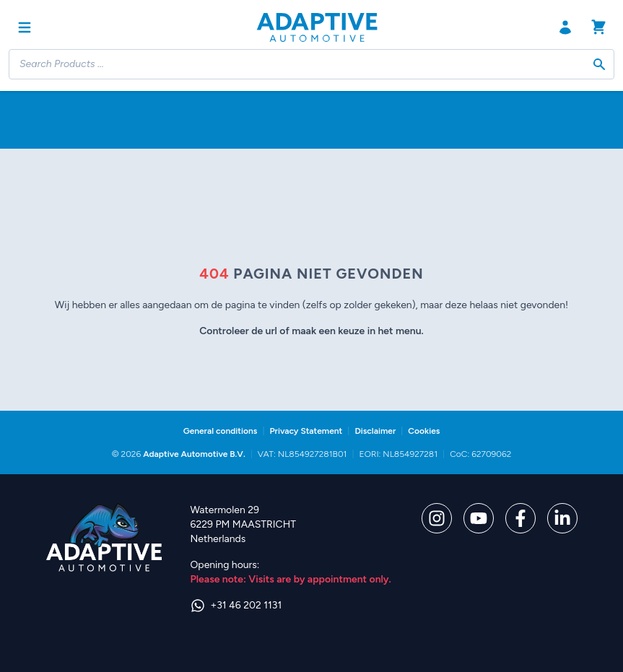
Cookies (424, 431)
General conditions (221, 431)
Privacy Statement (306, 431)
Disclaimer (375, 431)
